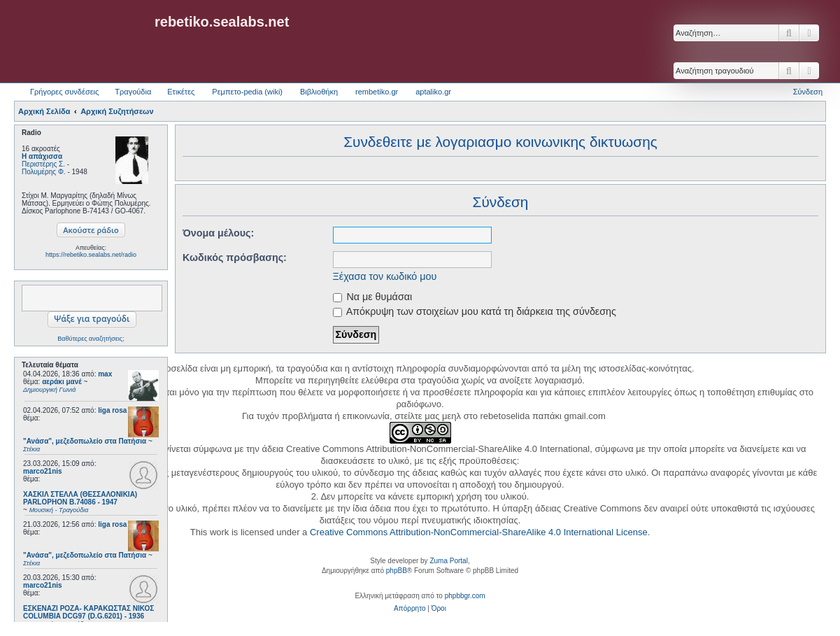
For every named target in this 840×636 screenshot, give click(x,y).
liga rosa (112, 410)
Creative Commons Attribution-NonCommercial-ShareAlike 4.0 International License (479, 532)
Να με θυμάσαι (373, 297)
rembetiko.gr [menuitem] (377, 92)
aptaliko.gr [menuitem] (433, 92)
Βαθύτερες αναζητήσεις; (91, 339)
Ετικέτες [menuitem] (181, 92)
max (105, 374)
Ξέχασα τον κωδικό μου (385, 276)
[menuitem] (410, 609)
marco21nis (43, 471)
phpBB (397, 571)
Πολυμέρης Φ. (44, 172)
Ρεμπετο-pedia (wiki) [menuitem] (247, 92)
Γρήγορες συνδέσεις (64, 92)
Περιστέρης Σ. (43, 164)
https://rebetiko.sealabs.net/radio (91, 255)
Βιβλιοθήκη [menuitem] (319, 92)
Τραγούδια (133, 92)
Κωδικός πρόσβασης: (235, 257)
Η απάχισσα (42, 156)
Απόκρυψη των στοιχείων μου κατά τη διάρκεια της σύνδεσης (475, 311)
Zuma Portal (448, 561)
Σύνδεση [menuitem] (808, 92)
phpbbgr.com (465, 596)
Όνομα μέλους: (218, 233)
